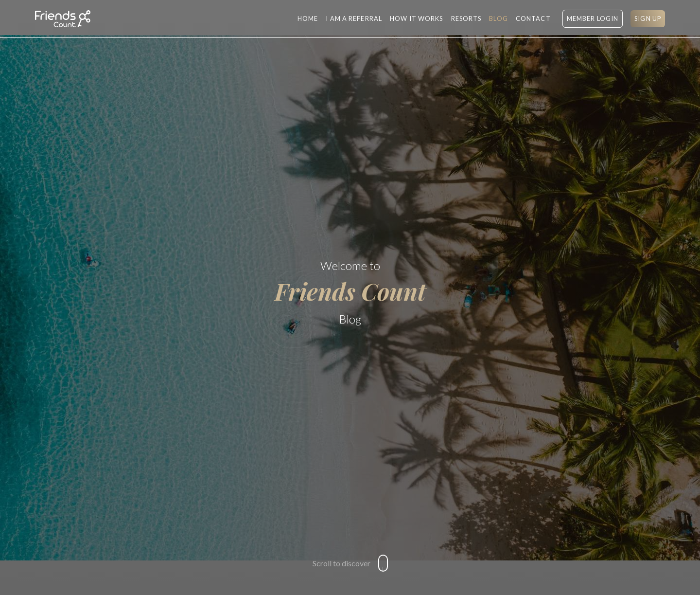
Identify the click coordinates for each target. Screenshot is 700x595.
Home (308, 18)
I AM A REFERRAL (354, 18)
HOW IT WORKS (416, 18)
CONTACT (533, 18)
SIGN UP (648, 18)
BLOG (498, 18)
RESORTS (466, 18)
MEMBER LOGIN (593, 18)
